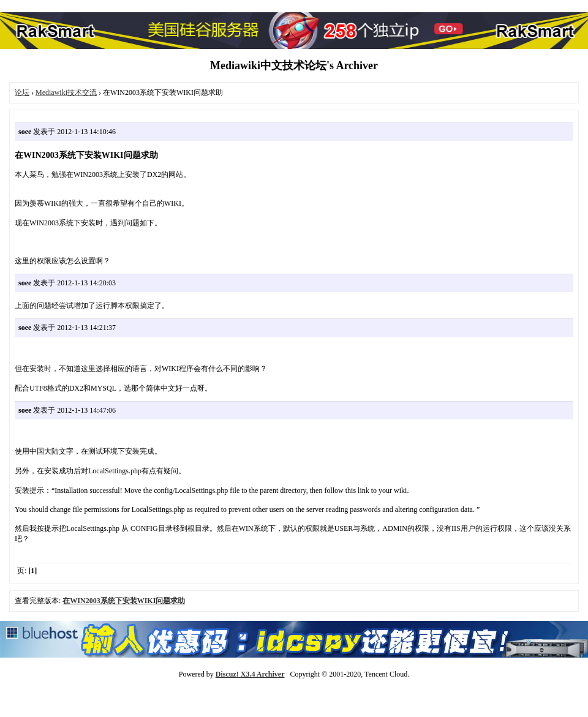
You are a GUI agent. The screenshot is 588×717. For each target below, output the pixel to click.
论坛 (22, 92)
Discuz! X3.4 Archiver (250, 674)
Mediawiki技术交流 (66, 92)
